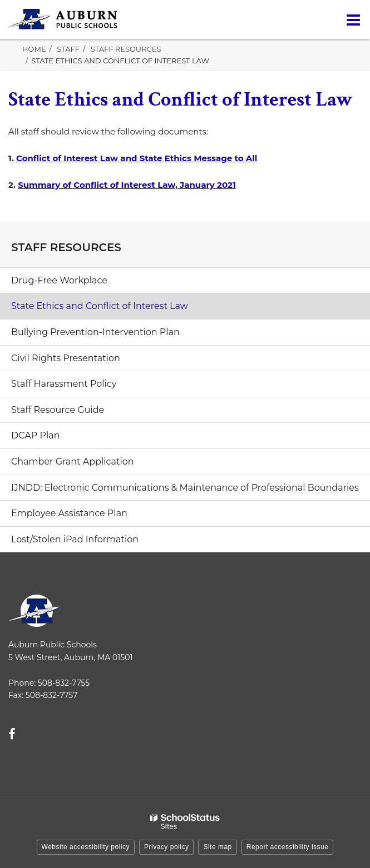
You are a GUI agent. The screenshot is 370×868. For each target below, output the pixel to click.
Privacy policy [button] (166, 847)
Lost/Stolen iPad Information (75, 539)
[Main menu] (353, 19)
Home (34, 49)
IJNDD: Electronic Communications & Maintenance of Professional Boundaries (185, 488)
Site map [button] (217, 847)
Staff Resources (126, 49)
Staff (68, 49)
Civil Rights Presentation (66, 358)
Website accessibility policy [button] (86, 847)
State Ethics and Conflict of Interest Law (100, 306)
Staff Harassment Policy (64, 384)
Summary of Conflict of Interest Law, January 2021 (127, 185)
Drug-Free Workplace (59, 280)
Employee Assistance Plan (88, 516)
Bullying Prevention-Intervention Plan (95, 332)
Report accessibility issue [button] (288, 847)
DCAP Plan (35, 435)
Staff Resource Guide (58, 410)
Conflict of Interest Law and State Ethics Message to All (137, 158)
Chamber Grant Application (73, 462)
